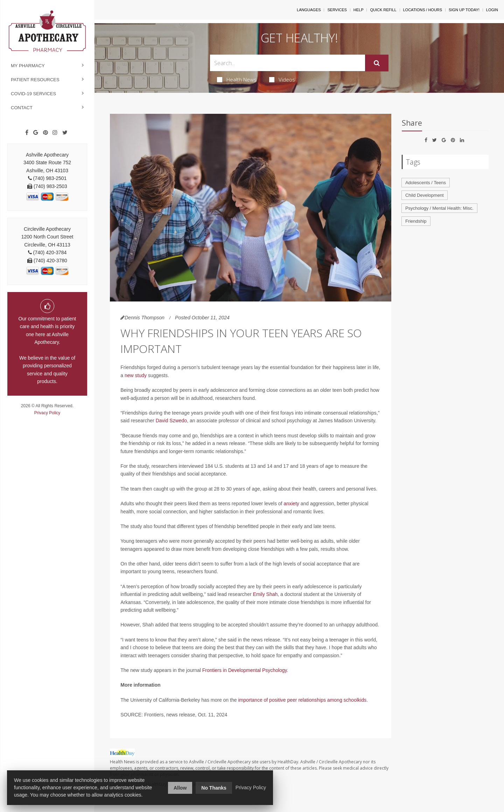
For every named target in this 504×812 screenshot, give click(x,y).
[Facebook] (27, 133)
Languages (309, 10)
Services (337, 10)
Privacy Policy (47, 413)
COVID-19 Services (33, 94)
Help (359, 10)
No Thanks (214, 788)
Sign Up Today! (464, 10)
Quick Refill (383, 10)
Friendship (416, 221)
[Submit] (377, 63)
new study (136, 375)
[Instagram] (55, 133)
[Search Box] (288, 63)
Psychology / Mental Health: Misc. (439, 208)
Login (492, 10)
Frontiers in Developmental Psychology (245, 670)
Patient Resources (35, 80)
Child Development (425, 195)
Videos (282, 79)
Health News (237, 79)
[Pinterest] (45, 133)
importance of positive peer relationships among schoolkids (302, 700)
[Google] (36, 133)
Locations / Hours (423, 10)
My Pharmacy (28, 66)
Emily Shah (265, 594)
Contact (22, 108)
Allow (180, 788)
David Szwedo (171, 421)
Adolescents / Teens (426, 183)
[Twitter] (65, 133)
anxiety (291, 504)
